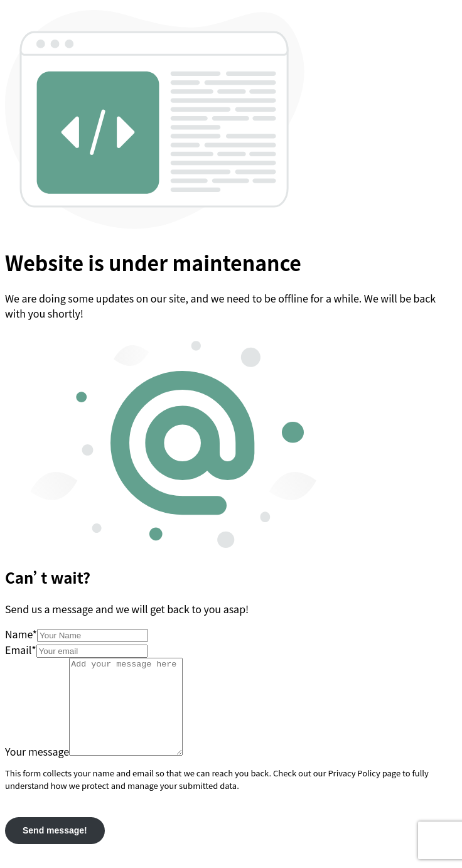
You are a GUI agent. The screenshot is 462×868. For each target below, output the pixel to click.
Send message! (55, 849)
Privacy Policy (354, 792)
